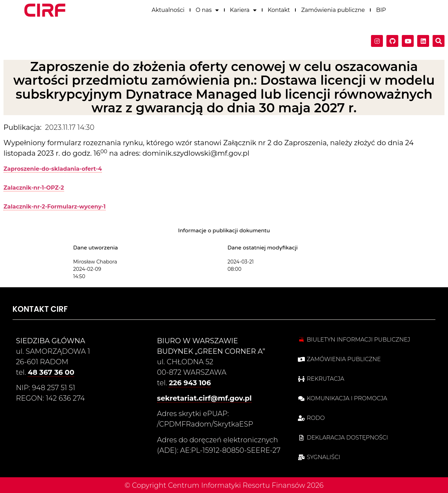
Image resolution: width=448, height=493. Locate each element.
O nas (207, 9)
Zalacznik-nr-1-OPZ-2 (34, 188)
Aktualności (168, 9)
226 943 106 (190, 383)
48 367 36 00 (51, 372)
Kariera (243, 9)
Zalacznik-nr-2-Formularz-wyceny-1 (55, 207)
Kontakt (279, 9)
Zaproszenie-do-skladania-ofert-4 (53, 169)
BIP (381, 9)
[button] (439, 40)
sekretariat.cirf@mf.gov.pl (205, 398)
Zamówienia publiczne (333, 9)
